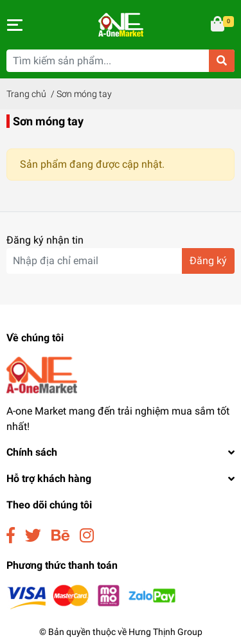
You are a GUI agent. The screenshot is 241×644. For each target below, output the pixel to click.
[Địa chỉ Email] (121, 261)
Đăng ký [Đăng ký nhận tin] (208, 261)
